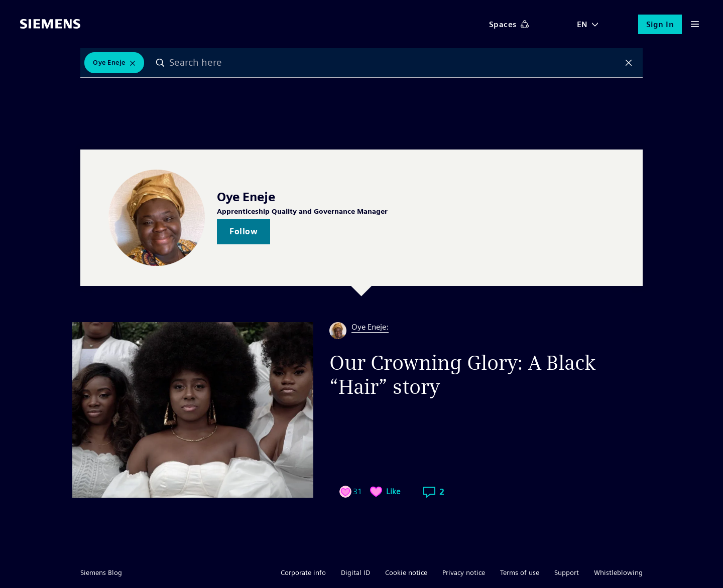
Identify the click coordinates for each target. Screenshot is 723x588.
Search (160, 63)
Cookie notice (406, 572)
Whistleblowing (618, 572)
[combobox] (395, 63)
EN (582, 24)
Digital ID (355, 572)
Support (567, 572)
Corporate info (303, 572)
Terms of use (520, 572)
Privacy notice (464, 572)
